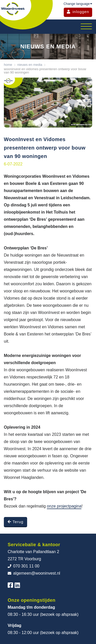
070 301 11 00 (24, 566)
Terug (15, 522)
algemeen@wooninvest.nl (34, 573)
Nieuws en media (30, 65)
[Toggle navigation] (86, 27)
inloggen (78, 12)
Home (8, 65)
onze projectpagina (64, 506)
